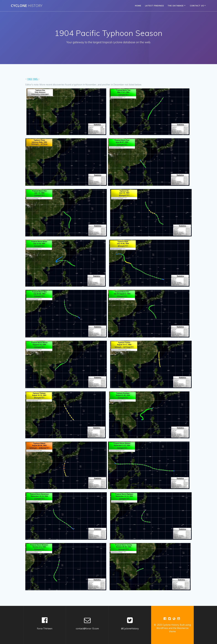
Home (138, 6)
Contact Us (197, 6)
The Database (176, 6)
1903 (30, 79)
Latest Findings (154, 6)
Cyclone (27, 6)
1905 (35, 79)
